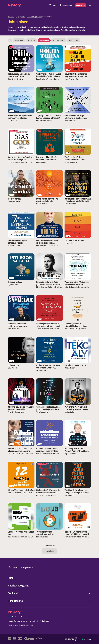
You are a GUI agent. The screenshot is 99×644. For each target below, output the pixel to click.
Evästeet (45, 621)
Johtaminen (44, 40)
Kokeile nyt (81, 5)
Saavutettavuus (14, 621)
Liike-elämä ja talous (34, 17)
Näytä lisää (49, 551)
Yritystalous (19, 40)
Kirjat (18, 17)
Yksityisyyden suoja (28, 621)
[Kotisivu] (28, 5)
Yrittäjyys (32, 40)
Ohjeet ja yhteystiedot (21, 567)
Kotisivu (11, 17)
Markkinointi (74, 40)
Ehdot (39, 621)
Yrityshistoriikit (59, 40)
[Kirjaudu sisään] (66, 5)
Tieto (23, 17)
